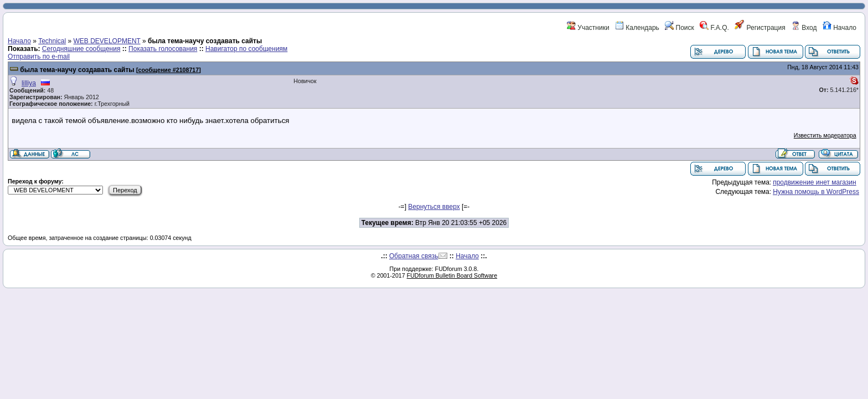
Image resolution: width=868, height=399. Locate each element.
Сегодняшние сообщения (81, 49)
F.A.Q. (714, 28)
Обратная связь (414, 256)
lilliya (29, 83)
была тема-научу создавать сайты (77, 70)
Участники (588, 28)
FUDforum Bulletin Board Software (452, 275)
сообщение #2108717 (168, 70)
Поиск (680, 28)
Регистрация (760, 28)
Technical (52, 41)
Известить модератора (825, 135)
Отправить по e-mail (39, 57)
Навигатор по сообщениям (246, 49)
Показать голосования (163, 49)
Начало (839, 28)
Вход (804, 28)
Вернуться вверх (434, 207)
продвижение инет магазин (815, 182)
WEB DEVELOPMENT (107, 41)
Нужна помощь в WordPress (816, 192)
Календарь (637, 28)
